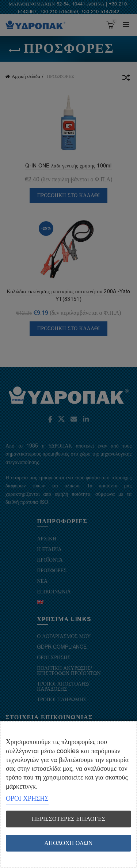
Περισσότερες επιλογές (68, 819)
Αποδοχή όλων (68, 843)
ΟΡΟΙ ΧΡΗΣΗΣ (27, 799)
